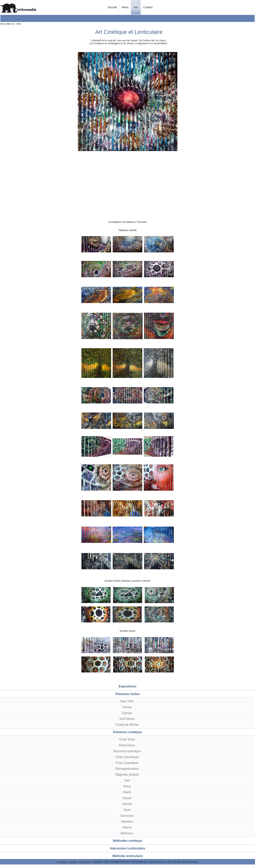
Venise (127, 707)
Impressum (62, 862)
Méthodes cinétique (127, 841)
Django (127, 713)
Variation (127, 822)
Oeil (127, 780)
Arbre (127, 786)
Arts (136, 7)
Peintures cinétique (127, 732)
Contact (148, 7)
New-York (127, 701)
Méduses (127, 833)
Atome (127, 827)
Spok (127, 810)
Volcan (127, 798)
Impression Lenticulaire (127, 848)
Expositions (128, 686)
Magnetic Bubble (127, 775)
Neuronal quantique (127, 751)
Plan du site (84, 862)
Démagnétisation (127, 769)
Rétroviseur (127, 745)
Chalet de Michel (127, 725)
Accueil (112, 7)
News (125, 7)
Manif (127, 792)
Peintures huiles (127, 694)
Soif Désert (127, 719)
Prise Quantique (127, 763)
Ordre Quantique (127, 757)
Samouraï (127, 816)
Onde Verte (127, 739)
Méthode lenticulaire (128, 856)
